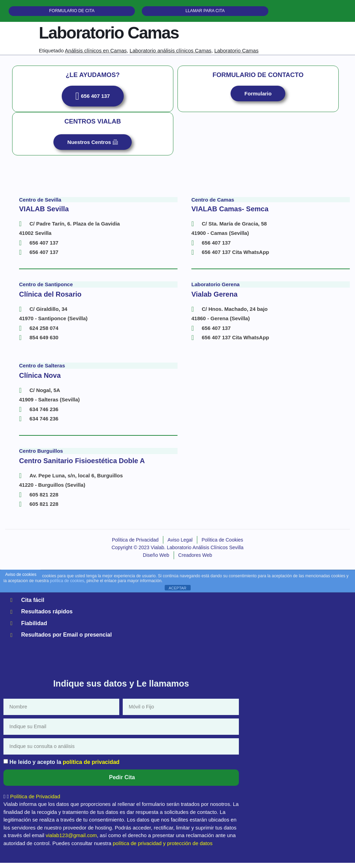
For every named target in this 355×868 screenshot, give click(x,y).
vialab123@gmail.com (71, 840)
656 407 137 (93, 101)
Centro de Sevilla (40, 205)
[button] (121, 802)
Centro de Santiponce (46, 290)
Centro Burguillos (41, 456)
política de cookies (67, 586)
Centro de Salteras (42, 371)
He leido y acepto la (64, 767)
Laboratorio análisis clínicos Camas (171, 54)
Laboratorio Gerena (215, 290)
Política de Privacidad (35, 802)
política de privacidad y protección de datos (163, 848)
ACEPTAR (177, 593)
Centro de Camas (213, 205)
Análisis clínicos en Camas (96, 54)
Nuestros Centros (93, 147)
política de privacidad (91, 767)
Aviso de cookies (21, 579)
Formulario (258, 98)
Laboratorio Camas (236, 54)
